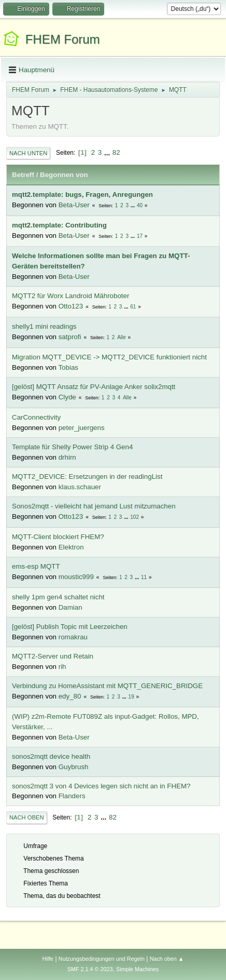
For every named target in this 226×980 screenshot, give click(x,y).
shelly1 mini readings (44, 326)
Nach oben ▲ (167, 959)
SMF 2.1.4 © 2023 (90, 969)
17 (140, 236)
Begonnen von (64, 175)
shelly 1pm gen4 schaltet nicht (58, 597)
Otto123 (71, 306)
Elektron (71, 547)
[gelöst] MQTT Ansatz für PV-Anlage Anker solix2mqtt (94, 387)
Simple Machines (137, 969)
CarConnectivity (36, 417)
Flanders (72, 796)
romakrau (73, 637)
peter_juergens (82, 428)
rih (62, 667)
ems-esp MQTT (36, 566)
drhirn (67, 457)
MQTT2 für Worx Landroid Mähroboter (70, 296)
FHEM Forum (63, 39)
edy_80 (70, 696)
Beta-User (74, 205)
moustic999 (76, 577)
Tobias (68, 367)
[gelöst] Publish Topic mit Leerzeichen (70, 627)
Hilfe (48, 959)
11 (144, 577)
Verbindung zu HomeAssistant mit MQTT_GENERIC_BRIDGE (107, 686)
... (108, 152)
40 (140, 205)
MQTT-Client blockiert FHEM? (58, 537)
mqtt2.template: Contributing (59, 225)
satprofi (70, 337)
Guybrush (74, 767)
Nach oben (27, 817)
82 (116, 152)
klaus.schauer (80, 487)
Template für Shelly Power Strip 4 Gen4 (72, 447)
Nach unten (28, 153)
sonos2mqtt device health (51, 756)
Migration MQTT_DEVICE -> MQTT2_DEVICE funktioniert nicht (109, 357)
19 (131, 697)
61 (133, 307)
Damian (70, 607)
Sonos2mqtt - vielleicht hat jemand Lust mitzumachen (94, 506)
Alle (122, 337)
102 (135, 517)
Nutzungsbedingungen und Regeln (102, 959)
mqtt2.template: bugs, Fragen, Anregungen (82, 194)
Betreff (23, 175)
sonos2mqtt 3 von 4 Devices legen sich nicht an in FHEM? (101, 786)
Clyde (67, 397)
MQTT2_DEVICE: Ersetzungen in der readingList (87, 476)
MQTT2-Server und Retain (53, 656)
